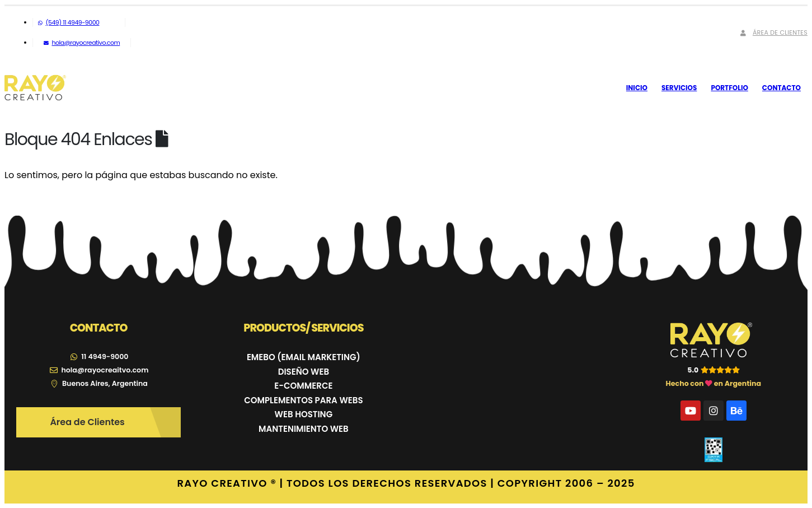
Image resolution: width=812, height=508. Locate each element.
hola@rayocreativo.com (82, 43)
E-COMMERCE (303, 386)
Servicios (679, 88)
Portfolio (729, 88)
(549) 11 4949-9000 (69, 22)
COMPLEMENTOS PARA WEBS (303, 400)
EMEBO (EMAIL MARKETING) (304, 357)
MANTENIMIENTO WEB (304, 429)
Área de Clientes (773, 32)
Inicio (637, 88)
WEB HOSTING (304, 414)
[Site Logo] (35, 88)
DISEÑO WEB (304, 372)
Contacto (782, 88)
